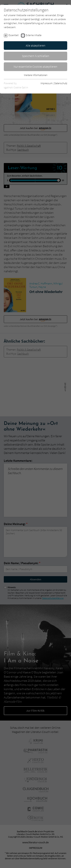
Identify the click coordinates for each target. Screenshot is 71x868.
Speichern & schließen (36, 56)
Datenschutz (61, 83)
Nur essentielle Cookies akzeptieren (35, 67)
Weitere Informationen (36, 75)
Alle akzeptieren (36, 45)
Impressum (46, 83)
